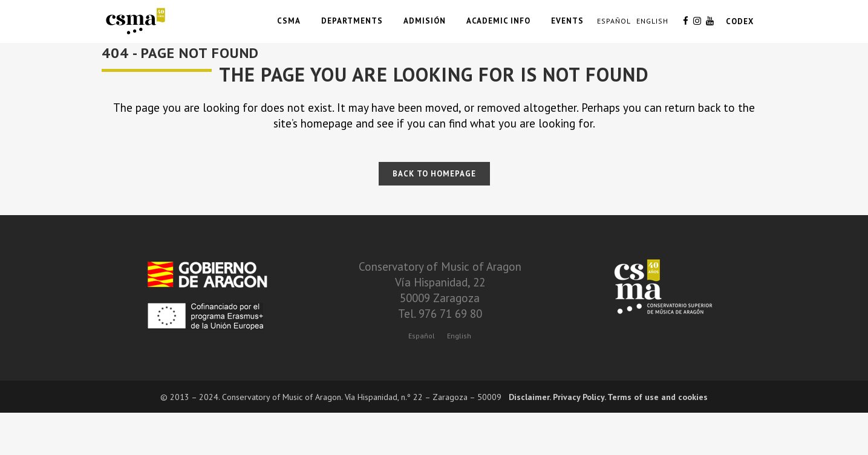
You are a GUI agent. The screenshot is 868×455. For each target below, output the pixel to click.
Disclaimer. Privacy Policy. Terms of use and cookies (608, 397)
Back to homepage (434, 174)
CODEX (740, 21)
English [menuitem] (459, 336)
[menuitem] (422, 335)
